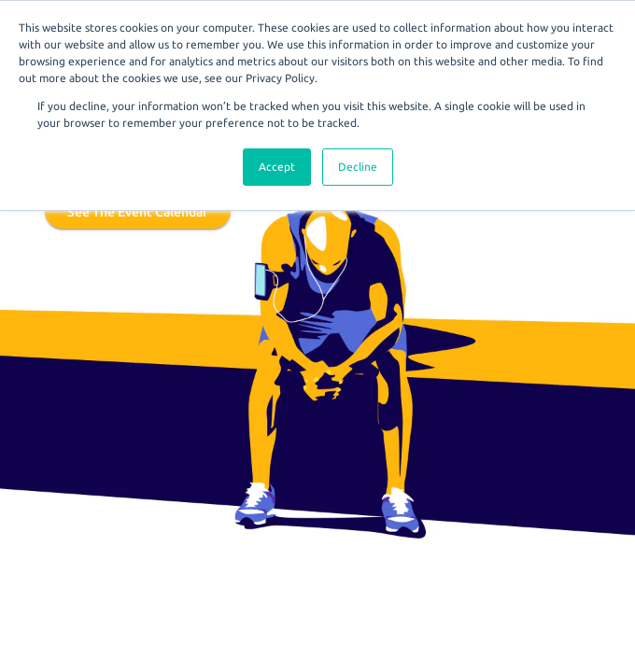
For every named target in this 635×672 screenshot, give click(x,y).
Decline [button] (358, 167)
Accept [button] (277, 167)
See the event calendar (138, 212)
